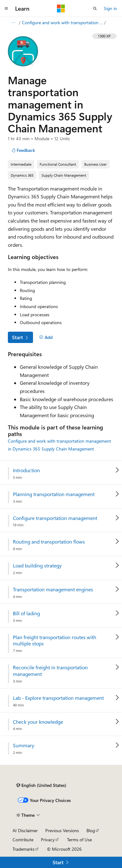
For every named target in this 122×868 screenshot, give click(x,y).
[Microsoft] (61, 8)
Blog (91, 830)
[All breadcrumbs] (13, 23)
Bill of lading (26, 613)
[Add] (46, 337)
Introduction (26, 470)
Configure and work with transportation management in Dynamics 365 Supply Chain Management (62, 22)
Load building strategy (37, 566)
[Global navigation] (6, 8)
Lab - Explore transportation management (58, 698)
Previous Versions (62, 830)
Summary (24, 745)
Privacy (48, 840)
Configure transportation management (55, 518)
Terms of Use (79, 840)
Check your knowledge (38, 722)
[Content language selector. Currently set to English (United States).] (41, 785)
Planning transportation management (54, 494)
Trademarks (24, 849)
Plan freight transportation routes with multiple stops (55, 641)
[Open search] (95, 8)
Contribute (23, 840)
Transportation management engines (53, 589)
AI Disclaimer (25, 830)
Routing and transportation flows (49, 542)
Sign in (110, 8)
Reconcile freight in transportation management (50, 671)
